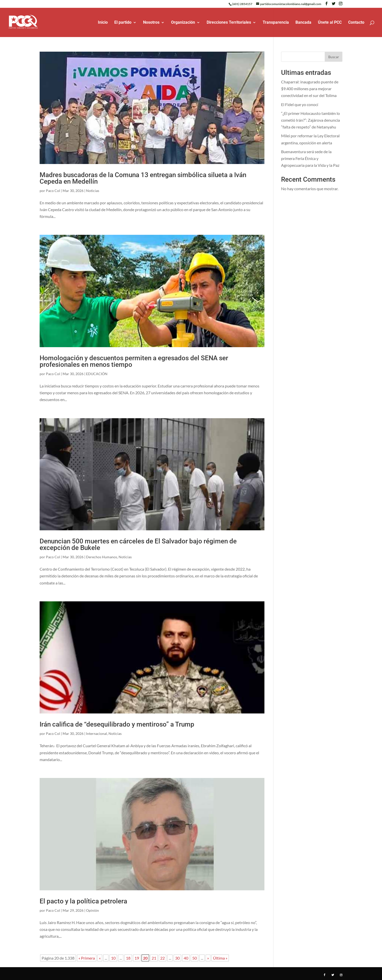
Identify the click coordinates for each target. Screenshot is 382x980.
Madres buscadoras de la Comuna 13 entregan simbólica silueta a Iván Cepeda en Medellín (143, 178)
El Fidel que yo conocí (300, 104)
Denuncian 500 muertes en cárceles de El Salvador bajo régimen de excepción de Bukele (138, 544)
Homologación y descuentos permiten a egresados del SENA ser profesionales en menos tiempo (134, 361)
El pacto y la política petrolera (83, 901)
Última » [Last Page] (220, 958)
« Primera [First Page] (87, 958)
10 (113, 958)
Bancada (303, 23)
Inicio (103, 23)
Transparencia (276, 23)
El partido (123, 23)
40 (186, 958)
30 (177, 958)
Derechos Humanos (102, 557)
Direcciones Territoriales (229, 23)
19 (137, 958)
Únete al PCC (330, 23)
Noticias (93, 191)
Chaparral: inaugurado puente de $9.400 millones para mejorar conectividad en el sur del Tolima (310, 89)
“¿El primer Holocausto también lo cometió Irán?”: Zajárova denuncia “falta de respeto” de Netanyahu (310, 120)
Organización (183, 23)
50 (195, 958)
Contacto (356, 23)
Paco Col (53, 191)
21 (154, 958)
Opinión (92, 910)
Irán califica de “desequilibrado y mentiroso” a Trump (117, 724)
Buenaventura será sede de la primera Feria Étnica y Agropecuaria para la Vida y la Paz (310, 158)
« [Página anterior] (100, 958)
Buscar (334, 57)
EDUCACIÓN (97, 374)
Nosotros (151, 23)
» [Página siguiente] (208, 958)
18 (128, 958)
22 (162, 958)
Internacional (97, 733)
